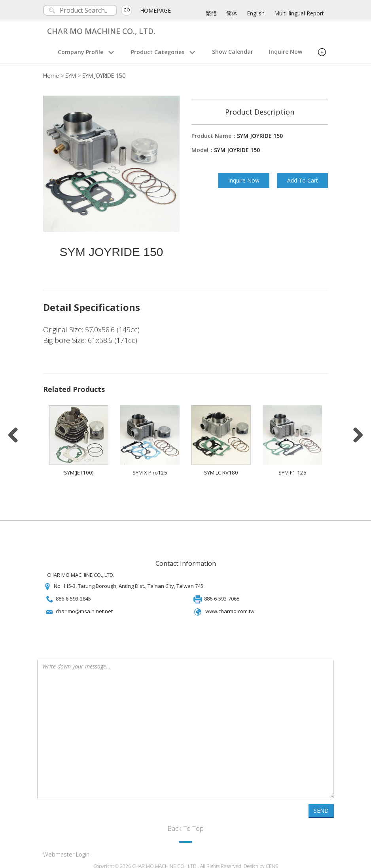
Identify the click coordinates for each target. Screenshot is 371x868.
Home (51, 76)
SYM (71, 76)
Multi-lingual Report (299, 13)
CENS (272, 861)
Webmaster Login (66, 849)
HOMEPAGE (157, 10)
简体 (232, 13)
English (256, 13)
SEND (321, 805)
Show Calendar (233, 52)
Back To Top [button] (185, 823)
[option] (79, 437)
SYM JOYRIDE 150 (104, 76)
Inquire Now (286, 52)
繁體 (211, 13)
